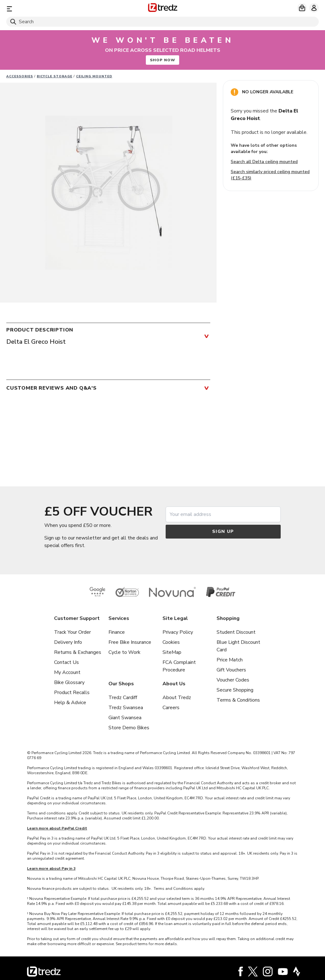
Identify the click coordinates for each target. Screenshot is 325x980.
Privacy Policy (178, 632)
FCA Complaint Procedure (179, 666)
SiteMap (172, 652)
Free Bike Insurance (130, 642)
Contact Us (66, 662)
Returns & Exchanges (78, 652)
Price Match (230, 660)
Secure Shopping (235, 690)
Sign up (223, 531)
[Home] (163, 9)
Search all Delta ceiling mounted (264, 162)
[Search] (162, 22)
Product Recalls (72, 693)
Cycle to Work (124, 652)
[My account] (314, 8)
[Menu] (58, 9)
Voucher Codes (233, 680)
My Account (67, 672)
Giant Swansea (125, 718)
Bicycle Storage (55, 76)
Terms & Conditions (238, 700)
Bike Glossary (69, 682)
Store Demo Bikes (129, 728)
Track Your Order (72, 632)
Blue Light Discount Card (238, 646)
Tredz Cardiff (123, 698)
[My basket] (302, 8)
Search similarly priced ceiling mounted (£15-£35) (270, 175)
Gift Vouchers (231, 670)
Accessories (20, 76)
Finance (117, 632)
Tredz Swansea (126, 708)
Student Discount (236, 632)
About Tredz (177, 698)
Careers (171, 708)
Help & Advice (70, 703)
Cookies (171, 642)
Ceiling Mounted (94, 76)
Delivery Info (68, 642)
